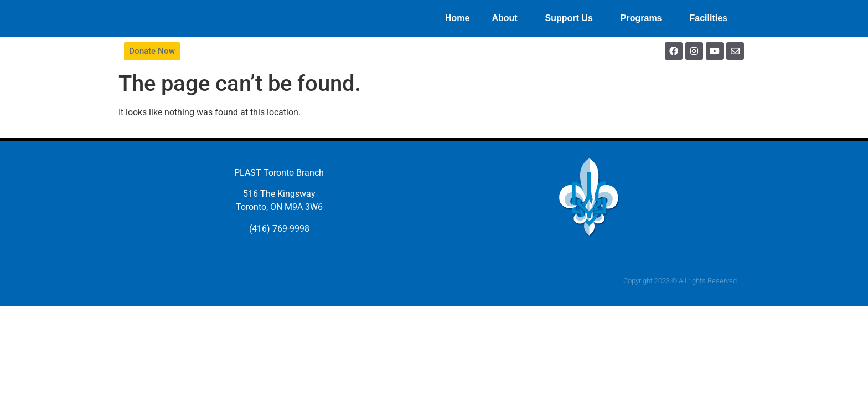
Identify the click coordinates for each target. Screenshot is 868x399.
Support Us (572, 18)
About (507, 18)
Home (457, 18)
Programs (644, 18)
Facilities (711, 18)
